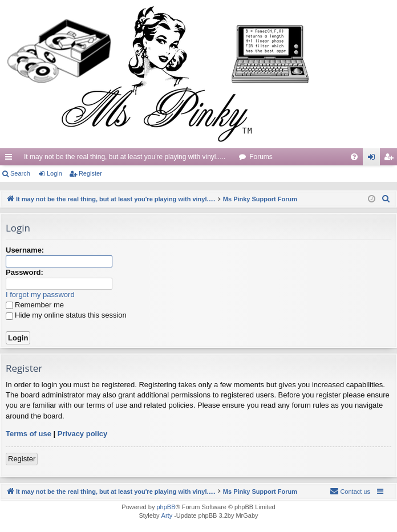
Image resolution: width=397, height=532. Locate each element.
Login (54, 173)
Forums (261, 157)
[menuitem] (354, 157)
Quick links (11, 159)
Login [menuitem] (374, 159)
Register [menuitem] (391, 159)
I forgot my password (40, 295)
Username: (25, 250)
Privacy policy (82, 434)
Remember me (35, 305)
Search (20, 173)
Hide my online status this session (66, 315)
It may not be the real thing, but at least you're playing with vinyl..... (125, 157)
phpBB (166, 507)
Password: (25, 272)
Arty (167, 515)
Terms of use (29, 434)
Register (90, 173)
